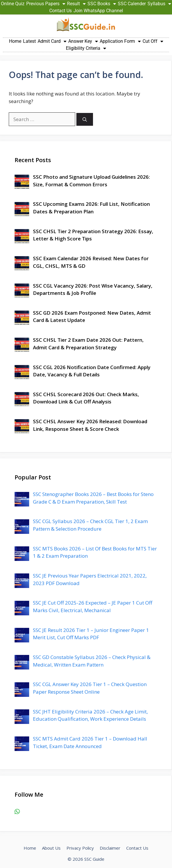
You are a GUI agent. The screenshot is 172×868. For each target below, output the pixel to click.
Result (76, 4)
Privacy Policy (80, 848)
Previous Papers (46, 4)
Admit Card (52, 41)
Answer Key (83, 41)
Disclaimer (110, 848)
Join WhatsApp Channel (98, 11)
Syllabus (159, 4)
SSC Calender (132, 4)
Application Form (120, 41)
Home (15, 41)
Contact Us (60, 11)
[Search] (85, 119)
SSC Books (102, 4)
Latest (29, 41)
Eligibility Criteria (86, 48)
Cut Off (153, 41)
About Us (51, 848)
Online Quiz (13, 4)
